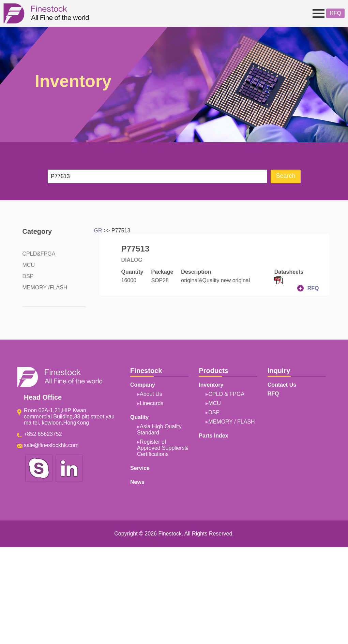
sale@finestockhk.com (51, 445)
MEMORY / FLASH (231, 422)
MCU (29, 265)
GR (98, 231)
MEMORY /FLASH (45, 288)
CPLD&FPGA (39, 254)
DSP (28, 276)
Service (140, 468)
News (137, 482)
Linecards (152, 403)
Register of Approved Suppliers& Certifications (163, 448)
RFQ (335, 13)
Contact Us (282, 385)
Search (285, 176)
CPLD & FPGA (226, 394)
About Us (151, 394)
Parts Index (213, 436)
